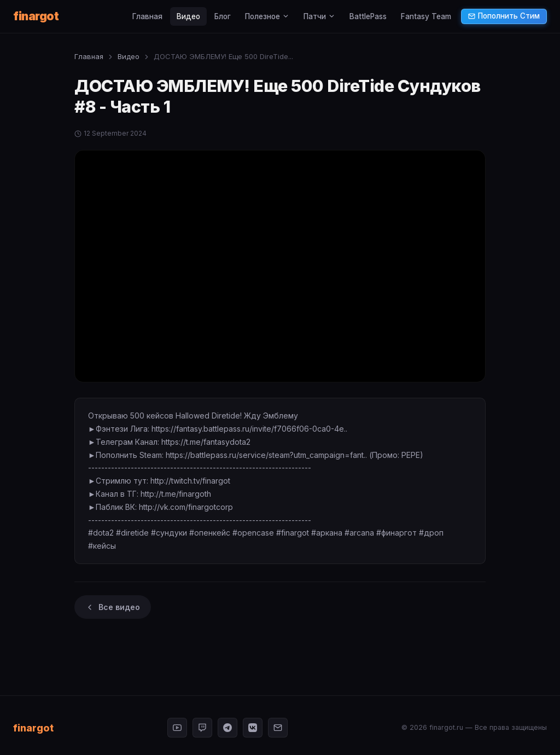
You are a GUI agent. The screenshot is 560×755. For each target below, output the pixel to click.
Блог (223, 16)
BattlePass (368, 16)
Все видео (113, 607)
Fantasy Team (426, 16)
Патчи (319, 16)
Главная (147, 16)
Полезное (267, 16)
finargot (36, 16)
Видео (188, 16)
